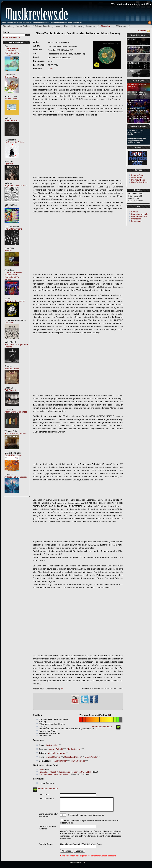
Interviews (77, 26)
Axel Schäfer (52, 745)
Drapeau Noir (11, 77)
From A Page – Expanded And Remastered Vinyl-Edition (13, 52)
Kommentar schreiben (102, 727)
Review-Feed (137, 175)
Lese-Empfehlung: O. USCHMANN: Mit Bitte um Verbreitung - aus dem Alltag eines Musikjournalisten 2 (43, 22)
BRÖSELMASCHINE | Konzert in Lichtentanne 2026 (137, 103)
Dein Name (44, 795)
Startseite (7, 26)
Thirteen (8, 207)
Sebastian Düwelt (72, 757)
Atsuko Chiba (11, 99)
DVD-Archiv (121, 26)
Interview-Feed (138, 180)
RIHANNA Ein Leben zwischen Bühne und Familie (136, 132)
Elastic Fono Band (13, 455)
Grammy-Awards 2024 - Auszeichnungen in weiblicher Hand (137, 140)
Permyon (9, 164)
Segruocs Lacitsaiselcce (16, 186)
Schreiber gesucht (140, 214)
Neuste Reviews (23, 26)
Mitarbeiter (136, 219)
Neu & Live (138, 81)
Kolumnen (91, 26)
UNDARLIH (132, 55)
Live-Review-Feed (140, 182)
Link (50, 69)
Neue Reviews (16, 42)
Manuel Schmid (56, 749)
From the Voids (12, 120)
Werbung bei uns (139, 216)
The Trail (9, 323)
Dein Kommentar (46, 799)
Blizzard (8, 251)
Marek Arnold (91, 757)
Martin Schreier (74, 749)
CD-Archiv (106, 26)
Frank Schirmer (60, 761)
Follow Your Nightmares (16, 434)
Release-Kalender (43, 26)
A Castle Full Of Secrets (16, 477)
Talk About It (10, 390)
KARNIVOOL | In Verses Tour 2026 (137, 86)
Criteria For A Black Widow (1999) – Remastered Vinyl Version (13, 276)
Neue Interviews (138, 35)
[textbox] (14, 35)
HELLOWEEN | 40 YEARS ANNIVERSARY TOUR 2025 (138, 118)
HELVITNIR (132, 39)
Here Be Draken (12, 368)
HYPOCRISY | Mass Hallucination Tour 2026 (137, 94)
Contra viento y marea (15, 301)
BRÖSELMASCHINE (135, 47)
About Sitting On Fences (16, 412)
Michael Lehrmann (56, 753)
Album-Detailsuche (12, 37)
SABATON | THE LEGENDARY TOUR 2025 (137, 110)
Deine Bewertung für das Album (48, 815)
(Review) (78, 33)
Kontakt (142, 31)
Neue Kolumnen (138, 126)
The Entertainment (13, 229)
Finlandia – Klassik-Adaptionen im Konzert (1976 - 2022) (65, 772)
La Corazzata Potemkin (15, 142)
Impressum (136, 221)
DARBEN (131, 71)
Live (66, 26)
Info (62, 689)
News (57, 26)
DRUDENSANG (133, 63)
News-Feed (137, 178)
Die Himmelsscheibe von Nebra (54, 774)
